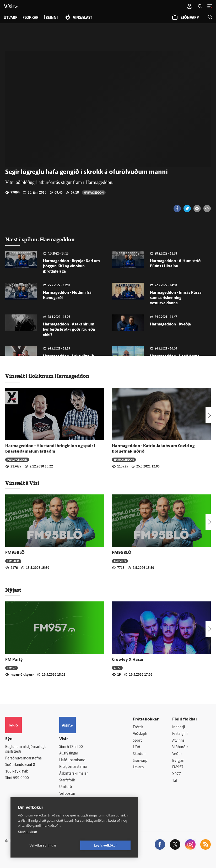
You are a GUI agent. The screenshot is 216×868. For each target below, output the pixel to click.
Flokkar (31, 18)
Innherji (179, 727)
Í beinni (51, 18)
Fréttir (138, 727)
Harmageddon (94, 192)
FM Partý (14, 660)
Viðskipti (140, 734)
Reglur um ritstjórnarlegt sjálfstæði (25, 749)
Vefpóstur (67, 794)
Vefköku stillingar (43, 846)
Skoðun (139, 754)
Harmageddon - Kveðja (170, 325)
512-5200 (75, 747)
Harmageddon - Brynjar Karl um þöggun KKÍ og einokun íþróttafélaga (71, 266)
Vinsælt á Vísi (22, 483)
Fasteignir (180, 734)
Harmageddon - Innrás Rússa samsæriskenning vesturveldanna (176, 298)
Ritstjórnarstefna (73, 767)
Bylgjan (178, 761)
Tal (175, 781)
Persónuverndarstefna (23, 759)
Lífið (137, 747)
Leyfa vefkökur (105, 846)
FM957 (12, 668)
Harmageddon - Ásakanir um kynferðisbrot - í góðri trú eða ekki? (69, 330)
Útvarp (138, 767)
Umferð (66, 787)
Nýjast (13, 590)
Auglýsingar (69, 754)
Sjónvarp (140, 761)
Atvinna (178, 741)
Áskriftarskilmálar (74, 774)
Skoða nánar (28, 832)
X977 (117, 668)
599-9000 (21, 778)
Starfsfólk (67, 780)
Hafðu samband (72, 760)
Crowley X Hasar (128, 660)
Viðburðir (180, 747)
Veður (177, 754)
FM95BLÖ (15, 553)
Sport (137, 741)
